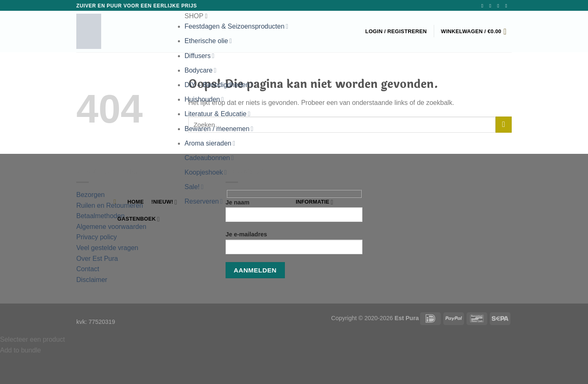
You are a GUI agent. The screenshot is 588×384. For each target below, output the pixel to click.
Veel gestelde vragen (107, 248)
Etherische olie (208, 41)
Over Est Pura (97, 259)
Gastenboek (138, 219)
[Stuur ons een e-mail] (500, 6)
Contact (88, 269)
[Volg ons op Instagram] (492, 6)
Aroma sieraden (210, 143)
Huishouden (204, 99)
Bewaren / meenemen (219, 129)
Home (135, 202)
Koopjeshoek (206, 172)
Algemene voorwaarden (112, 227)
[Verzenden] (504, 125)
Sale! (194, 187)
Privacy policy (97, 237)
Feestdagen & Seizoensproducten (236, 26)
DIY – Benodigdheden (219, 85)
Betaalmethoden (101, 216)
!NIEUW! (164, 202)
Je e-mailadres (294, 245)
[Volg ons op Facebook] (484, 6)
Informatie (315, 202)
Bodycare (200, 70)
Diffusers (199, 56)
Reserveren (204, 201)
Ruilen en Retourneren (110, 205)
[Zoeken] (117, 202)
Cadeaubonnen (209, 158)
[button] (236, 16)
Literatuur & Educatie (217, 114)
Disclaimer (92, 280)
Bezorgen (91, 195)
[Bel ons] (508, 6)
